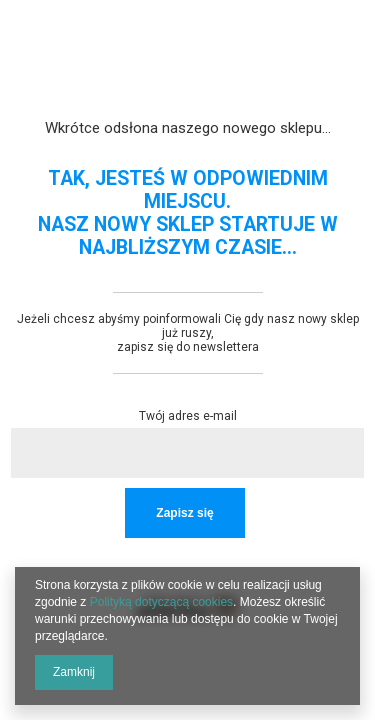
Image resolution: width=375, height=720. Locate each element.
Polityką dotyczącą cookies (161, 602)
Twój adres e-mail (188, 416)
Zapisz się (184, 513)
